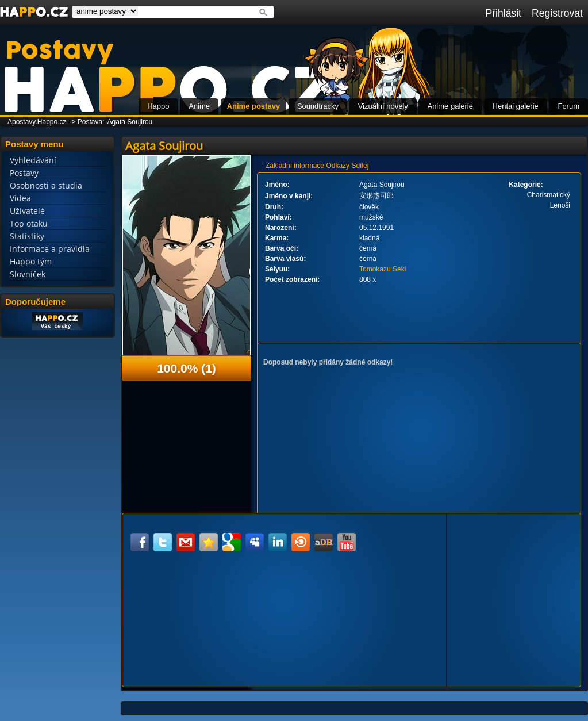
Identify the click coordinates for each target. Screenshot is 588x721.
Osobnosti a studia (46, 185)
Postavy (24, 173)
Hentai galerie (516, 106)
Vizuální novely (383, 106)
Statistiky (27, 236)
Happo (158, 106)
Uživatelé (27, 211)
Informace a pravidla (50, 249)
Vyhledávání (33, 160)
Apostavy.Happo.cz (37, 122)
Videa (20, 198)
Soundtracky (318, 106)
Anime (199, 106)
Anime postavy (253, 106)
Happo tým (31, 261)
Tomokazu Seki (383, 269)
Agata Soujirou (130, 122)
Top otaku (29, 223)
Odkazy (338, 166)
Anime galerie (450, 106)
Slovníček (28, 274)
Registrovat (557, 13)
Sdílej (360, 166)
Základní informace (295, 166)
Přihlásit (503, 13)
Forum (568, 106)
